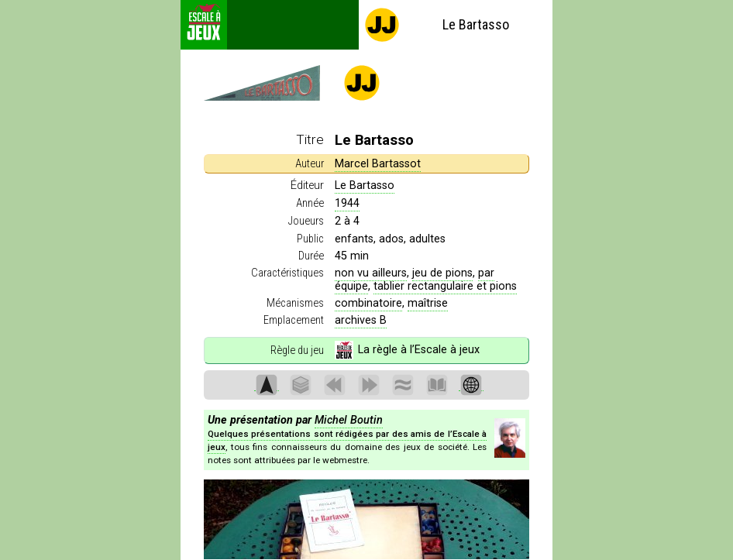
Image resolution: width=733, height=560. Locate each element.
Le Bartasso (436, 25)
